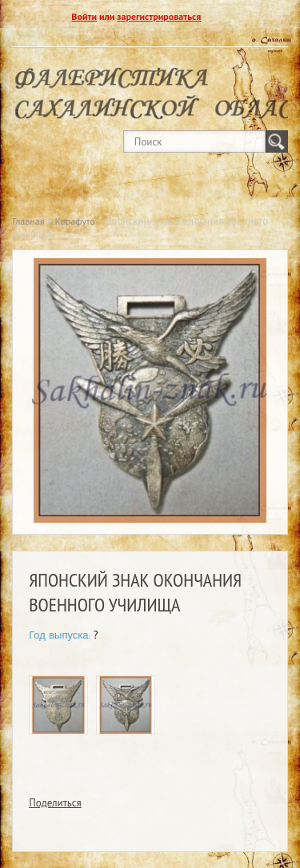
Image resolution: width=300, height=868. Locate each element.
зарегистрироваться (159, 16)
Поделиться (55, 803)
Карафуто (75, 221)
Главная (28, 221)
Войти (84, 16)
